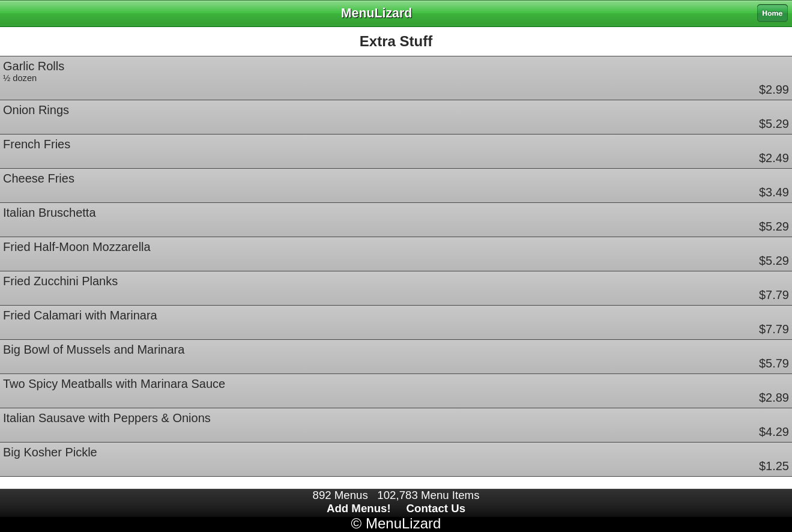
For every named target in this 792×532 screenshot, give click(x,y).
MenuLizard (403, 523)
